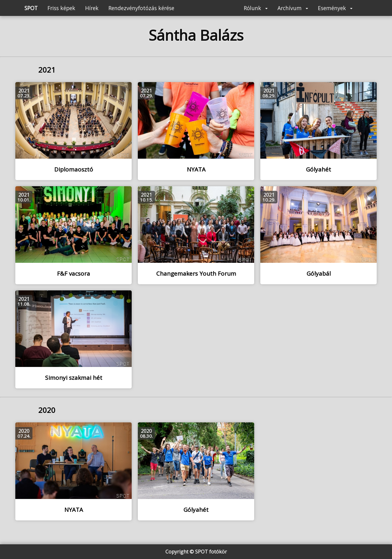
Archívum (293, 8)
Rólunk (256, 8)
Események (335, 8)
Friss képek (61, 8)
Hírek (92, 8)
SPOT (31, 8)
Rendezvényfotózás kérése (141, 8)
